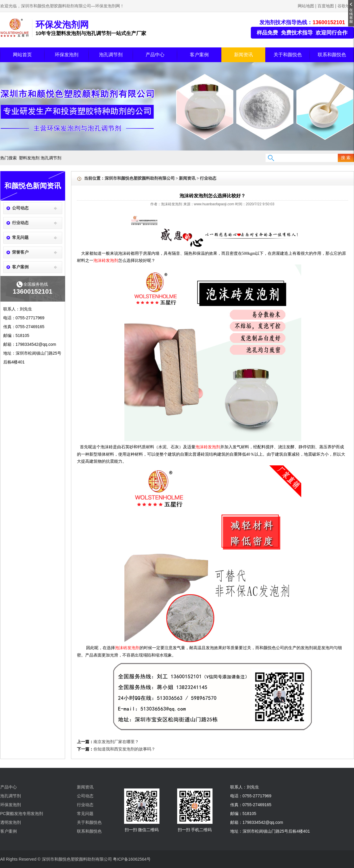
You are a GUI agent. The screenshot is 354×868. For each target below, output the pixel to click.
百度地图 (326, 6)
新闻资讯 (243, 55)
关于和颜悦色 (288, 55)
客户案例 (199, 55)
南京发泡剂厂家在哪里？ (116, 742)
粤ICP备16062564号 (132, 859)
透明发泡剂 (11, 822)
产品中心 (155, 55)
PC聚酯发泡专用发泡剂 (22, 814)
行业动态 (20, 223)
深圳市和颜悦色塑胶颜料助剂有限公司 (140, 178)
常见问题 (20, 238)
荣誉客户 (20, 252)
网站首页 (22, 55)
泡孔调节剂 (111, 55)
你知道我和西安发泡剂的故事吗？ (124, 749)
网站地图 (306, 6)
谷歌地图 (346, 6)
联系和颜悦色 (332, 55)
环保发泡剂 (67, 55)
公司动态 (20, 208)
